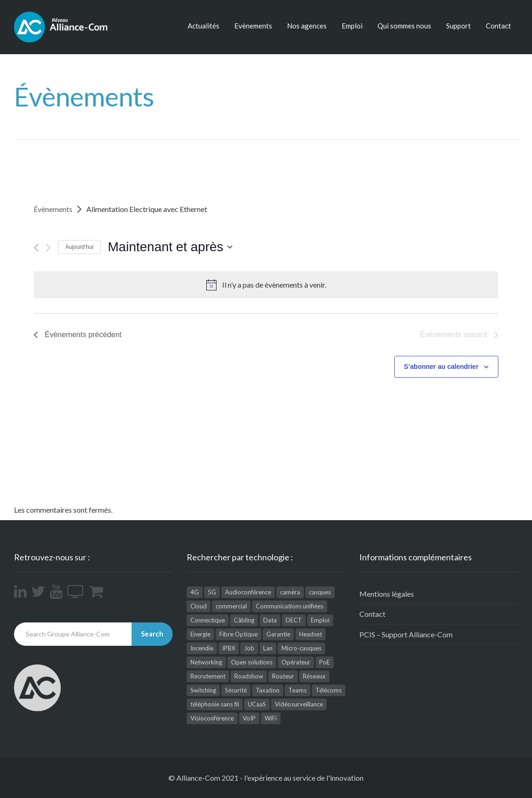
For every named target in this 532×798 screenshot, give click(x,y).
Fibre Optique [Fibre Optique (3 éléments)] (238, 634)
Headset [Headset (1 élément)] (311, 634)
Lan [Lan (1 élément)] (268, 648)
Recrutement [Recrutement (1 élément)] (208, 676)
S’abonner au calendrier (441, 367)
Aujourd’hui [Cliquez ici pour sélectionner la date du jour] (79, 247)
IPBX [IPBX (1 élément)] (229, 648)
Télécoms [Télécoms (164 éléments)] (329, 690)
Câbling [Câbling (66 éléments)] (244, 620)
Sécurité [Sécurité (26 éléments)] (236, 690)
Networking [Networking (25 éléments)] (206, 662)
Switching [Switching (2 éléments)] (203, 690)
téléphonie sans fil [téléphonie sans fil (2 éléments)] (215, 704)
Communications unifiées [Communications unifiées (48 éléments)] (290, 606)
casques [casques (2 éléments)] (320, 592)
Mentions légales (387, 594)
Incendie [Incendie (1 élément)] (202, 648)
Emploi (352, 26)
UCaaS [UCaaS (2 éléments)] (257, 704)
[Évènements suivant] (48, 248)
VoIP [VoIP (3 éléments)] (249, 718)
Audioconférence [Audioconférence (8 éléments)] (248, 592)
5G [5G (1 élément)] (212, 592)
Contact (498, 26)
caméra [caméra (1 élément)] (290, 592)
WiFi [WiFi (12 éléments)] (271, 718)
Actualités (203, 26)
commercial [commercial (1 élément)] (231, 606)
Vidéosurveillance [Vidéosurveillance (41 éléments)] (299, 704)
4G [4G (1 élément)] (195, 592)
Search (152, 634)
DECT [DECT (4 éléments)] (294, 620)
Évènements (53, 209)
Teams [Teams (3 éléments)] (297, 690)
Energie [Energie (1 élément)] (200, 634)
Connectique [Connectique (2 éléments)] (208, 620)
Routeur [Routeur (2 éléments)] (283, 676)
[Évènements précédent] (36, 248)
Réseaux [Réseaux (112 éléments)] (314, 676)
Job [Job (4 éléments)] (249, 648)
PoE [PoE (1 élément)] (325, 662)
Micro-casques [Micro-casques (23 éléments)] (301, 648)
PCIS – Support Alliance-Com (406, 634)
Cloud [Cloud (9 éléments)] (199, 606)
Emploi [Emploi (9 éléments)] (320, 620)
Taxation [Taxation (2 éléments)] (268, 690)
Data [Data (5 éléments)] (270, 620)
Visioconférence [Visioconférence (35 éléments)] (212, 718)
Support (458, 26)
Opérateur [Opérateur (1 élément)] (296, 662)
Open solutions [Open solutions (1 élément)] (252, 662)
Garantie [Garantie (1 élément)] (278, 634)
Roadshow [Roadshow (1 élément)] (249, 676)
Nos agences (307, 26)
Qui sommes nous (404, 26)
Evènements (253, 26)
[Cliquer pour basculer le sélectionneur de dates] (170, 247)
